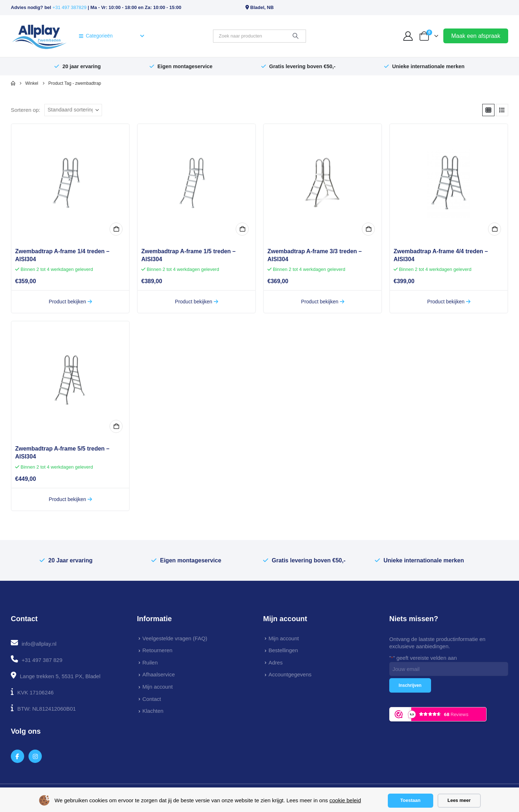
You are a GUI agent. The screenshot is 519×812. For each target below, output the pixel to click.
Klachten (153, 711)
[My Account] (408, 36)
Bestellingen (283, 650)
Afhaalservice (159, 674)
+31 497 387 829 (42, 660)
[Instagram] (35, 756)
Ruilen (150, 662)
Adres (276, 662)
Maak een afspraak (476, 36)
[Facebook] (17, 756)
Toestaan (411, 800)
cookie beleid (345, 800)
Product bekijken (70, 302)
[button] (488, 110)
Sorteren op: (26, 110)
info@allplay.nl (39, 644)
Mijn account (158, 687)
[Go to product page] (70, 183)
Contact (152, 699)
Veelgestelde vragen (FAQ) (175, 638)
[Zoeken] (296, 36)
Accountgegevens (290, 674)
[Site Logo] (39, 36)
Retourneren (157, 650)
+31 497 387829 (70, 7)
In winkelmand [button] (116, 229)
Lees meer (459, 800)
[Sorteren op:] (73, 110)
